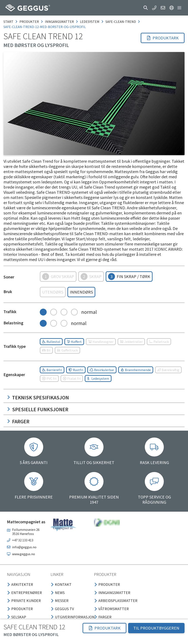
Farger (18, 421)
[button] (146, 8)
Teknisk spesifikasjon (38, 398)
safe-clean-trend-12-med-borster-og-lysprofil (45, 27)
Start (8, 22)
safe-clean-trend (121, 22)
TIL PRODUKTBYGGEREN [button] (156, 628)
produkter (29, 22)
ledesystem (90, 22)
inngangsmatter (59, 22)
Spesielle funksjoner (38, 409)
